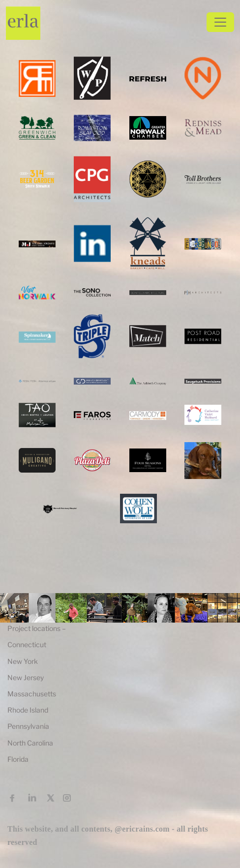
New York (23, 661)
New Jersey (26, 677)
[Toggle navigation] (220, 22)
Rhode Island (28, 710)
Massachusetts (32, 694)
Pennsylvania (28, 726)
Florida (18, 759)
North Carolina (30, 743)
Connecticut (27, 644)
